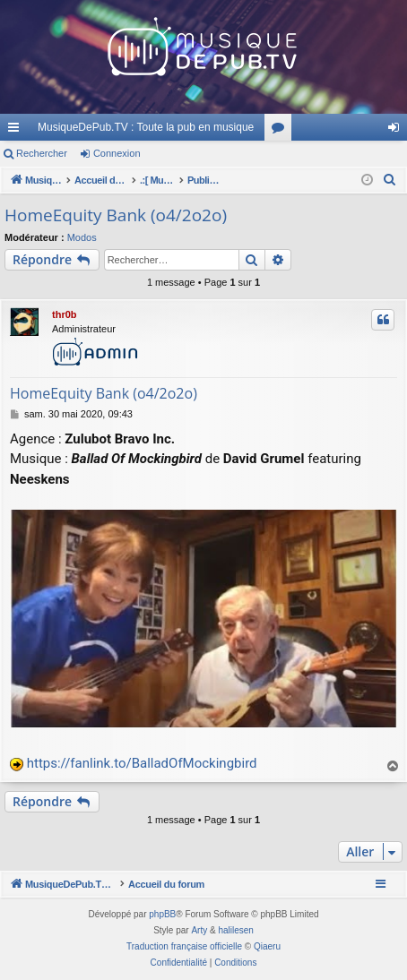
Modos (82, 237)
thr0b (65, 314)
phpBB (162, 914)
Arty (199, 930)
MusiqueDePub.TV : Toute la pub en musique (146, 127)
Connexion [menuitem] (398, 131)
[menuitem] (390, 180)
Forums (281, 131)
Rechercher (42, 153)
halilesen (235, 930)
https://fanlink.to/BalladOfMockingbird (142, 763)
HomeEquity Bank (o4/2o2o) (116, 215)
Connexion (117, 153)
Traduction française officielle (184, 946)
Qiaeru (267, 946)
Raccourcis (17, 131)
